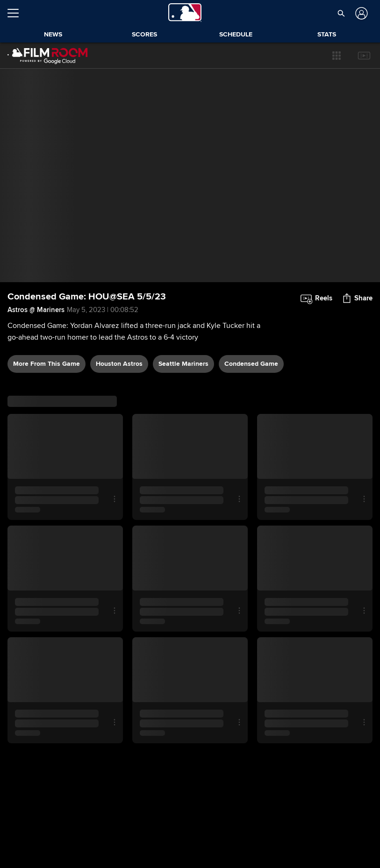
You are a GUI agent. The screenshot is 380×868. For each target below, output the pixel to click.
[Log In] (361, 13)
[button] (337, 56)
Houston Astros (119, 364)
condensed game (251, 364)
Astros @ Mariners (36, 310)
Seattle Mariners (183, 364)
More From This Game (47, 364)
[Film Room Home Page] (48, 56)
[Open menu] (17, 13)
